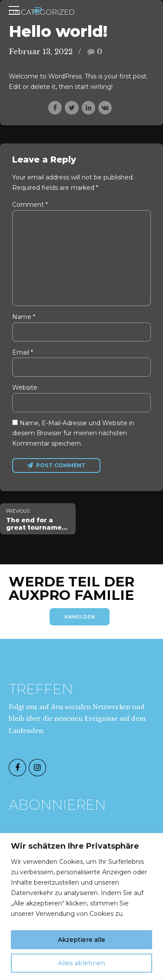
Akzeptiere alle (81, 940)
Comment (30, 205)
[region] (81, 907)
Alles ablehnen (81, 963)
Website (25, 391)
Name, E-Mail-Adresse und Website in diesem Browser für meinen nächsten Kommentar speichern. (73, 437)
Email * (23, 355)
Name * (24, 319)
